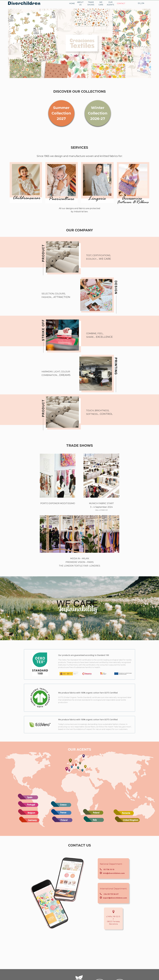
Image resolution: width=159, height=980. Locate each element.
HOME (72, 3)
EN (143, 3)
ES (139, 3)
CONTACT (121, 3)
